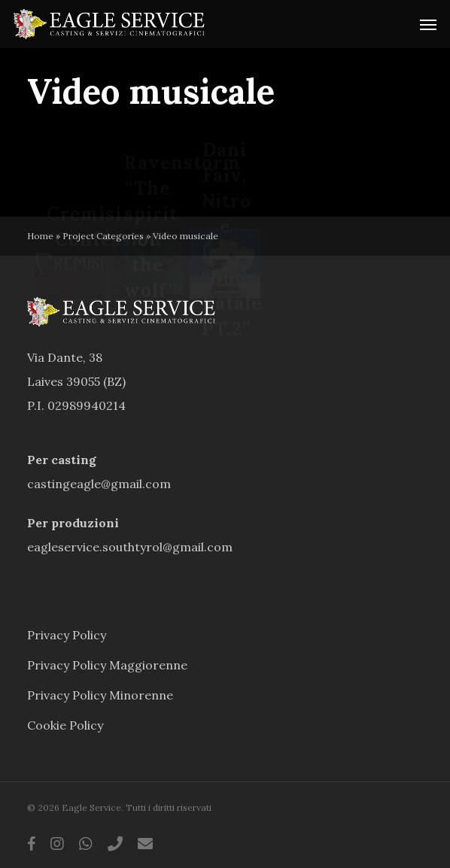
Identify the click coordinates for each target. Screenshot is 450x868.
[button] (428, 24)
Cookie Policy (65, 725)
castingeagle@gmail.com (99, 484)
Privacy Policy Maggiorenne (107, 665)
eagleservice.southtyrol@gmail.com (130, 547)
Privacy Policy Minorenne (100, 695)
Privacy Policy (67, 635)
